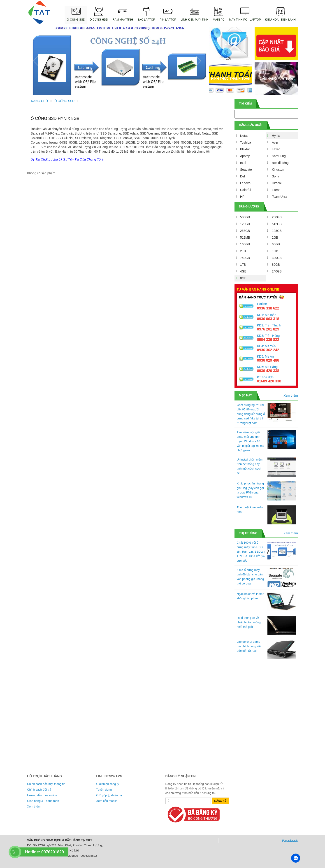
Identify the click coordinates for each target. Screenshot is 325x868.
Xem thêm (291, 396)
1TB (243, 265)
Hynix (276, 136)
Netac (244, 136)
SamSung (279, 156)
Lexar (276, 149)
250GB (277, 217)
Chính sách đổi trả (39, 790)
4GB (243, 271)
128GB (277, 231)
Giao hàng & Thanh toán (43, 801)
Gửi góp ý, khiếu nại (109, 795)
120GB (245, 224)
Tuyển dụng (104, 790)
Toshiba (246, 142)
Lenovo (245, 183)
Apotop (245, 156)
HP (242, 197)
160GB (245, 244)
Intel (243, 163)
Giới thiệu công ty (108, 784)
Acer (275, 142)
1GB (275, 251)
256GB (245, 231)
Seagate (246, 170)
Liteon (276, 190)
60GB (276, 244)
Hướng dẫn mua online (42, 795)
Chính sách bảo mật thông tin (46, 784)
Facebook (290, 841)
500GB (245, 217)
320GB (277, 258)
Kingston (278, 170)
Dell (243, 176)
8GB (243, 278)
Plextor (245, 149)
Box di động (280, 163)
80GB (276, 265)
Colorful (246, 190)
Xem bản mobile (107, 801)
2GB (275, 237)
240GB (277, 271)
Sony (275, 176)
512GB (277, 224)
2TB (243, 251)
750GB (245, 258)
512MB (245, 237)
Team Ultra (279, 197)
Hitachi (277, 183)
